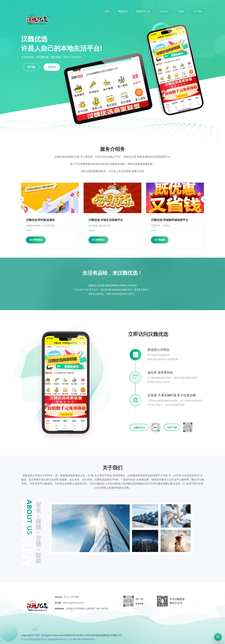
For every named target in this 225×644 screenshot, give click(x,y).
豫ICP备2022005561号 (84, 639)
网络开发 (123, 11)
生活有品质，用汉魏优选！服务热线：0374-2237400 (51, 57)
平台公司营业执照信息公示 (34, 639)
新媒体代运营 (143, 11)
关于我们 (198, 11)
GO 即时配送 (36, 240)
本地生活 (164, 11)
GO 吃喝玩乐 (98, 240)
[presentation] (21, 199)
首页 (107, 11)
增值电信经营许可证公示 (60, 639)
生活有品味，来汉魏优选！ (112, 273)
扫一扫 (140, 599)
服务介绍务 (112, 149)
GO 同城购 (160, 240)
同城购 (181, 11)
